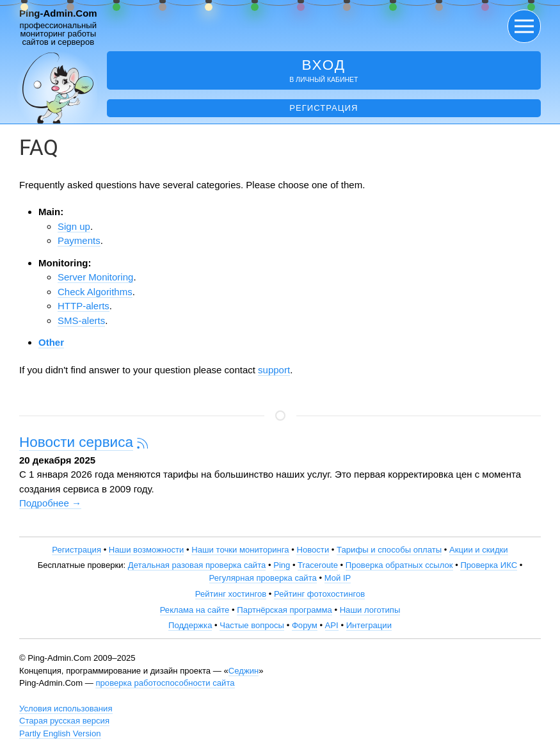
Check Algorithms (95, 292)
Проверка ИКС (489, 565)
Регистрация (324, 108)
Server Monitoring (95, 277)
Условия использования (66, 708)
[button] (524, 26)
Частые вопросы (252, 625)
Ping (282, 565)
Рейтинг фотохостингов (319, 594)
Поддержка (190, 625)
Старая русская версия (64, 721)
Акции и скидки (479, 550)
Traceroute (318, 565)
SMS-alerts (81, 320)
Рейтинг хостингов (231, 594)
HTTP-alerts (84, 306)
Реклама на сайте (195, 610)
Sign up (74, 226)
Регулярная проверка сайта (263, 578)
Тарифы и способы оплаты (389, 550)
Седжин (244, 671)
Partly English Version (60, 733)
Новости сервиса (76, 442)
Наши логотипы (370, 610)
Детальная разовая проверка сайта (197, 565)
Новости (313, 550)
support (274, 370)
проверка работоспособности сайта (165, 683)
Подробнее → (50, 503)
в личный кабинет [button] (324, 70)
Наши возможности (147, 550)
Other (51, 342)
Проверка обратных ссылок (399, 565)
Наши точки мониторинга (240, 550)
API (332, 625)
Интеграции (369, 625)
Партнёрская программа (284, 610)
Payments (79, 240)
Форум (305, 625)
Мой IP (338, 578)
